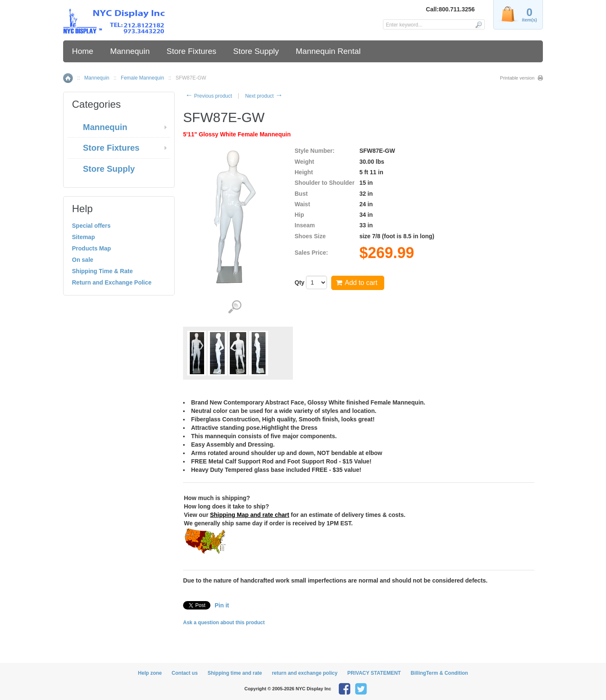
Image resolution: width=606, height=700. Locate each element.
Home (83, 51)
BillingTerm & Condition (439, 673)
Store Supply (256, 51)
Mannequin (130, 51)
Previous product (209, 96)
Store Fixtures (191, 51)
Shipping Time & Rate (102, 271)
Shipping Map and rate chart (250, 515)
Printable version (517, 78)
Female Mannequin (142, 78)
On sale (83, 260)
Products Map (92, 248)
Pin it (222, 605)
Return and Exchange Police (112, 282)
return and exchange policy (305, 673)
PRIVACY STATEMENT (374, 673)
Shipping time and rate (235, 673)
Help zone (150, 673)
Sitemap (83, 237)
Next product (264, 96)
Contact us (185, 673)
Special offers (91, 226)
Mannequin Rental (328, 51)
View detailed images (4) (235, 307)
